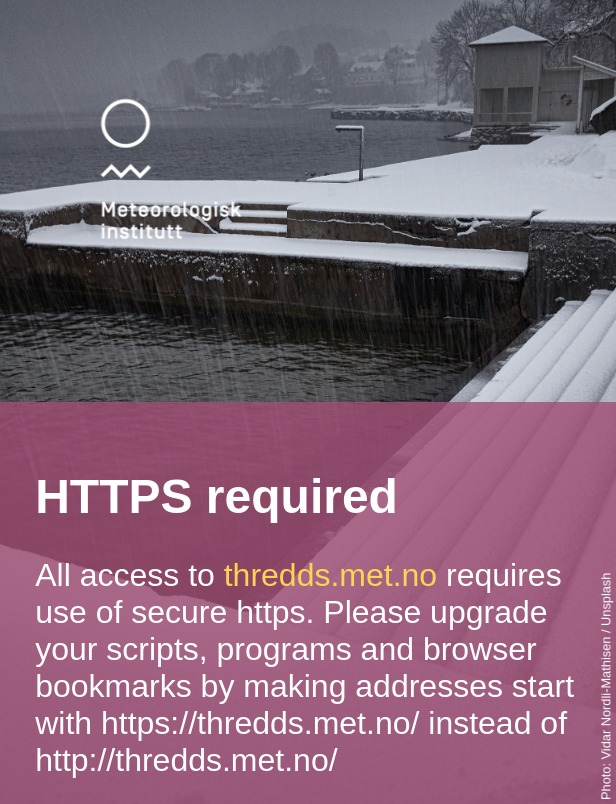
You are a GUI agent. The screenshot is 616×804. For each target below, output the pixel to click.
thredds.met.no (330, 575)
